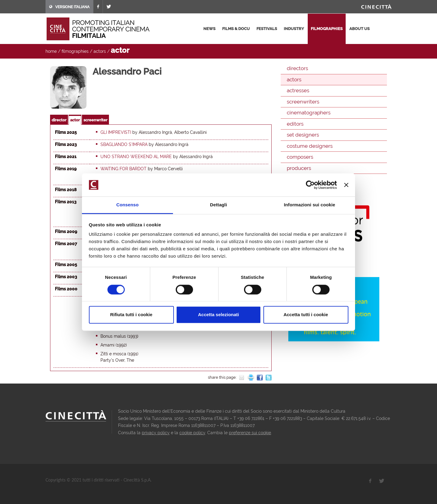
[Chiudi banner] (346, 185)
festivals (267, 29)
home (51, 51)
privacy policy (156, 433)
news (209, 29)
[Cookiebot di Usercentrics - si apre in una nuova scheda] (310, 185)
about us (359, 29)
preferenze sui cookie (250, 433)
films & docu (236, 29)
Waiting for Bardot (124, 169)
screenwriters (303, 102)
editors (295, 124)
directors (297, 68)
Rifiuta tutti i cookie (131, 315)
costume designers (310, 146)
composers (300, 157)
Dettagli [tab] (218, 205)
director (59, 120)
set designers (303, 135)
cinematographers (309, 113)
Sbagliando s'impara (124, 144)
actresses (298, 90)
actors (100, 51)
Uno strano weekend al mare (136, 157)
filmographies (327, 29)
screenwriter (95, 120)
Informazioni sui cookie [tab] (310, 205)
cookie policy (192, 433)
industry (294, 29)
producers (299, 168)
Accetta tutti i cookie (306, 315)
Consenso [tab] (127, 205)
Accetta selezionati (218, 315)
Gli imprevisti (116, 132)
